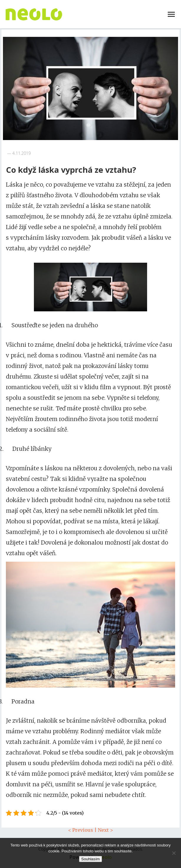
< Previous (81, 830)
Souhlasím (91, 859)
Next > (106, 830)
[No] (174, 853)
